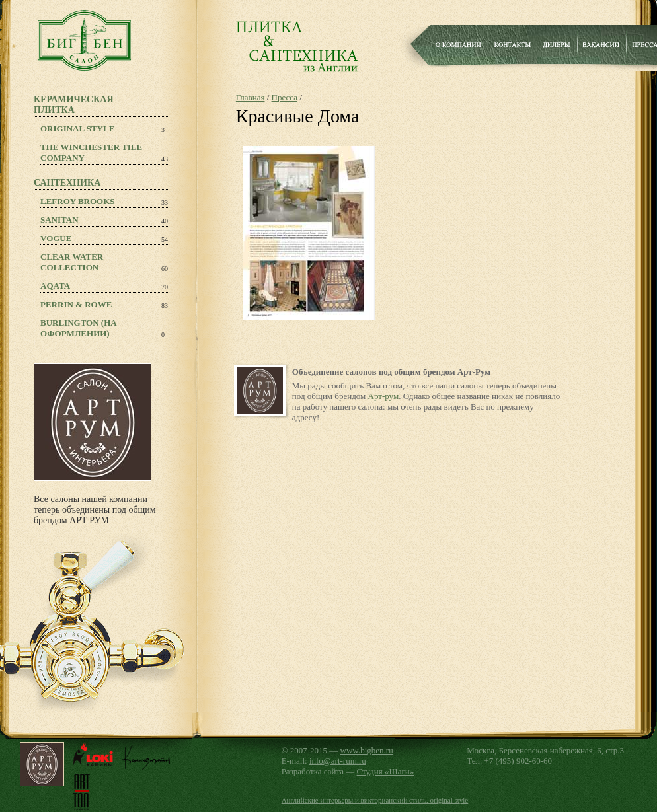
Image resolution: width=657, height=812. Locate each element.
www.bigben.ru (367, 750)
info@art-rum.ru (338, 761)
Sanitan (59, 220)
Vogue (56, 238)
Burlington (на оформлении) (79, 328)
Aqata (55, 286)
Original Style (77, 129)
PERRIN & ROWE (76, 304)
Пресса (285, 97)
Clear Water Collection (72, 262)
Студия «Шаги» (386, 771)
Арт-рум (384, 396)
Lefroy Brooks (78, 201)
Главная (251, 97)
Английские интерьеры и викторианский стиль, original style (375, 800)
